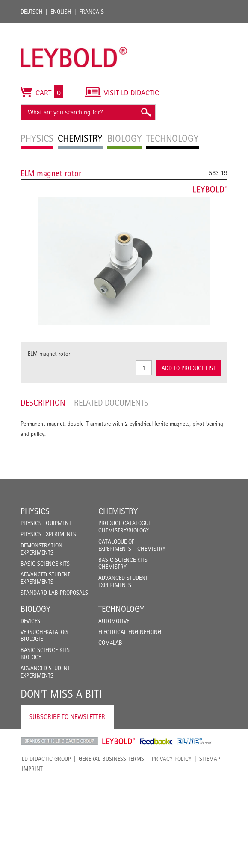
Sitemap (210, 759)
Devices (30, 621)
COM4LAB (110, 643)
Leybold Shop (119, 741)
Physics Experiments (48, 534)
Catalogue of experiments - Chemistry (132, 545)
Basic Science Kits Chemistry (123, 563)
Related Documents (111, 403)
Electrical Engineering (130, 632)
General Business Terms (111, 759)
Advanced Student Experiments (45, 578)
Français (92, 12)
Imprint (32, 769)
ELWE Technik (195, 741)
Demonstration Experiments (41, 549)
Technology (121, 609)
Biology (35, 609)
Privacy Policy (172, 759)
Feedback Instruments (156, 741)
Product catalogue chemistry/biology (125, 527)
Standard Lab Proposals (54, 593)
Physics (35, 511)
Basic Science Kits (45, 564)
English (61, 12)
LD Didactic (59, 741)
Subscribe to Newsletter (67, 717)
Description (43, 403)
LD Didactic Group (46, 759)
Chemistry (118, 511)
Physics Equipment (46, 523)
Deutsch (32, 12)
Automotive (114, 621)
